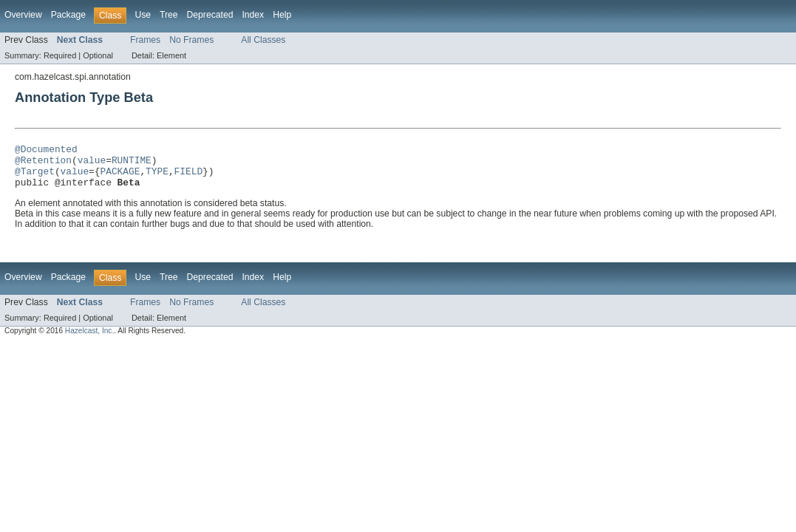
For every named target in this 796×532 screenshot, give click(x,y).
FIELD (188, 177)
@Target (35, 177)
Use (143, 15)
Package (68, 15)
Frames (145, 40)
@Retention (43, 164)
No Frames (191, 40)
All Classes (263, 40)
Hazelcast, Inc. (89, 340)
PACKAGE (120, 177)
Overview (23, 15)
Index (253, 15)
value (92, 164)
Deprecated (210, 15)
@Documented (46, 151)
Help (282, 15)
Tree (169, 15)
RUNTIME (132, 164)
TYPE (157, 177)
